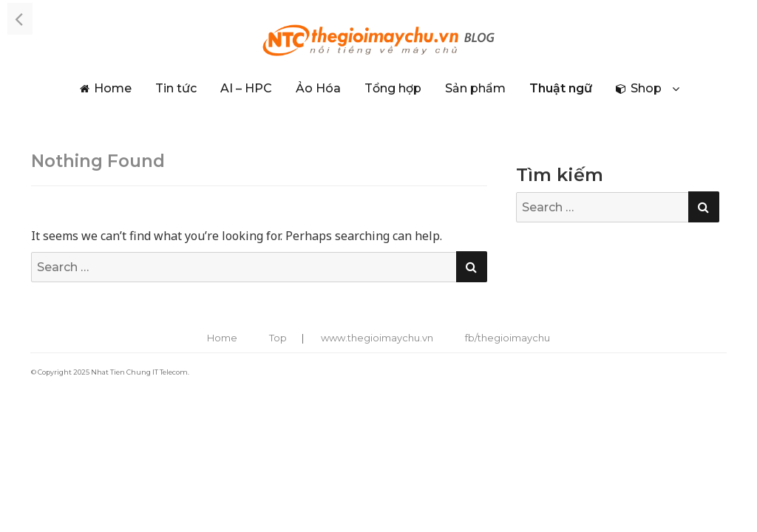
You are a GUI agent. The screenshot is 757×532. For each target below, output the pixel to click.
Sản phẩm (475, 88)
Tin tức (176, 88)
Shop (646, 88)
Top (278, 338)
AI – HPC (246, 88)
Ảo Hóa (318, 88)
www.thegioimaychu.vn (377, 338)
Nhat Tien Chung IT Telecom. (140, 372)
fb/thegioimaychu (508, 338)
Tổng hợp (393, 88)
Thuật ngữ (561, 88)
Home (113, 88)
